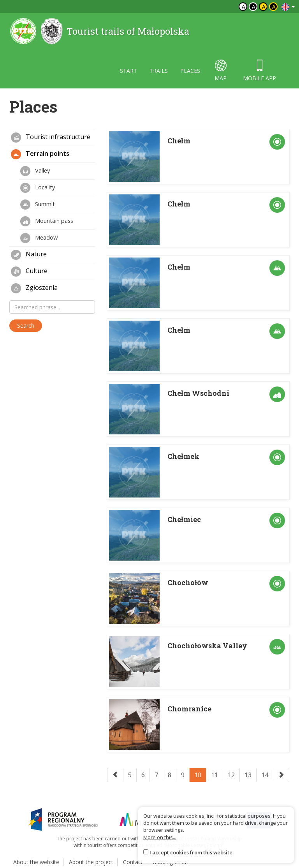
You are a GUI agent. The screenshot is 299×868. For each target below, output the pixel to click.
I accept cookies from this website (191, 852)
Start (128, 71)
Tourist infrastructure (51, 138)
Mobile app (259, 71)
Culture (29, 272)
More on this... (160, 837)
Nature (29, 255)
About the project (91, 862)
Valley (35, 171)
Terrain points (40, 154)
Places (190, 71)
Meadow (39, 238)
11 (215, 775)
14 (265, 775)
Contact (133, 862)
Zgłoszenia (34, 288)
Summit (38, 205)
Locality (38, 188)
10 (198, 775)
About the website (36, 862)
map (221, 71)
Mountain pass (47, 221)
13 (248, 775)
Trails (159, 71)
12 (231, 775)
